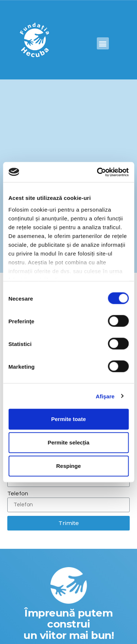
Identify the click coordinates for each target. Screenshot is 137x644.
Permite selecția (68, 442)
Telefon (18, 494)
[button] (103, 43)
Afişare (105, 396)
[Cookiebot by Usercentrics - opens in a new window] (98, 172)
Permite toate (68, 419)
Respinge (69, 466)
